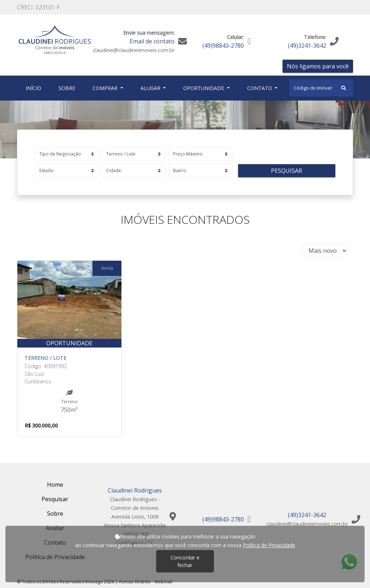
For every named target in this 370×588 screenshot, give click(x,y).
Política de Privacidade (269, 545)
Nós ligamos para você (318, 66)
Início (35, 88)
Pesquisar (287, 171)
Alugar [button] (151, 88)
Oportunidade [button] (204, 88)
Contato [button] (260, 88)
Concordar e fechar (185, 561)
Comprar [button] (106, 88)
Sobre (68, 88)
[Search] (321, 88)
